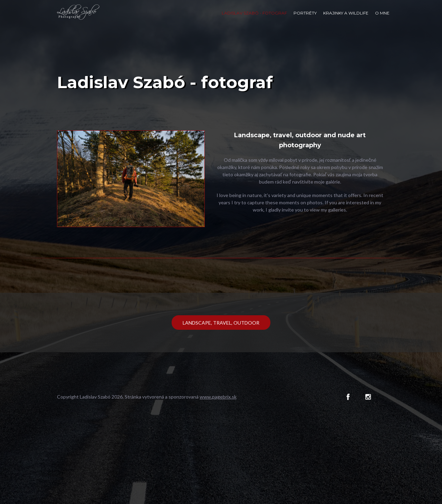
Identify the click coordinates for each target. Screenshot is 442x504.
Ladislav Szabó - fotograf (254, 13)
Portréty (305, 13)
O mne (382, 13)
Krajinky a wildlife (346, 13)
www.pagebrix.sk (218, 397)
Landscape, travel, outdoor (221, 323)
